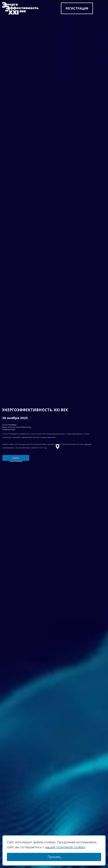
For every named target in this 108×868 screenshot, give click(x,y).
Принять (54, 857)
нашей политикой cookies (65, 847)
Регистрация (77, 8)
